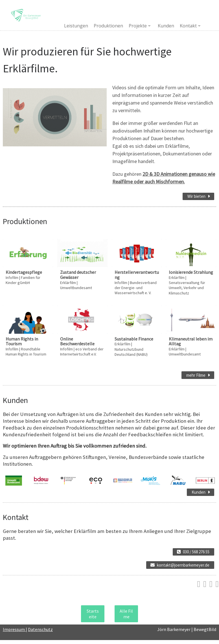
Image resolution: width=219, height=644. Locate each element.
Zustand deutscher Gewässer (78, 275)
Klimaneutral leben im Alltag (191, 341)
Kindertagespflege (24, 272)
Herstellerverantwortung (137, 275)
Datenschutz (40, 629)
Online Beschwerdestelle (77, 341)
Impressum (14, 629)
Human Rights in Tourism (22, 341)
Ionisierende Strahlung (191, 272)
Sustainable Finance (134, 339)
